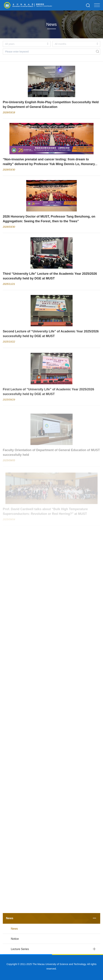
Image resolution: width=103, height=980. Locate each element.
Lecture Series (20, 949)
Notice (15, 939)
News (10, 918)
